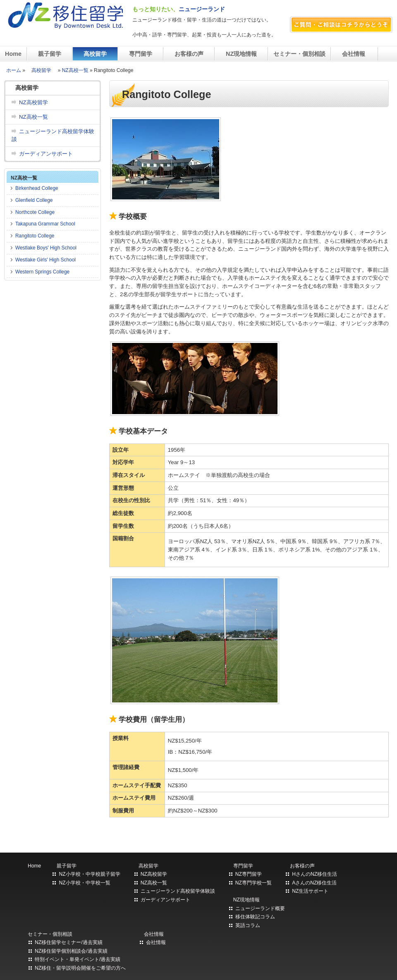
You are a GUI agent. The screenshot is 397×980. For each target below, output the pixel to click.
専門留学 (141, 54)
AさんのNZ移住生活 (314, 883)
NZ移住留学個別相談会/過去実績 (71, 951)
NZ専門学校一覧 (254, 883)
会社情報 (354, 54)
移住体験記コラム (255, 917)
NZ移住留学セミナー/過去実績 (69, 942)
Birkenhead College (37, 188)
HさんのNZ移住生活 (314, 874)
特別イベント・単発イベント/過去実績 (78, 959)
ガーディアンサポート (46, 154)
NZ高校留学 (33, 102)
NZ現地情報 (241, 54)
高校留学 (95, 54)
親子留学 (50, 54)
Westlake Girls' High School (45, 260)
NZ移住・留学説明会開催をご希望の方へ (80, 968)
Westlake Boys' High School (46, 248)
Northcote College (35, 212)
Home (13, 54)
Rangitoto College (35, 236)
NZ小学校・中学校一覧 (84, 883)
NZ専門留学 (249, 874)
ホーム (14, 70)
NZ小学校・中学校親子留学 (89, 874)
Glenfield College (34, 200)
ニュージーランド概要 (260, 908)
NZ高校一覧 (75, 70)
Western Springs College (42, 272)
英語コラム (248, 925)
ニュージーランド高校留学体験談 (53, 135)
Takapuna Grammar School (45, 224)
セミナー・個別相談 (299, 54)
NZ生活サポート (310, 891)
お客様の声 (189, 54)
